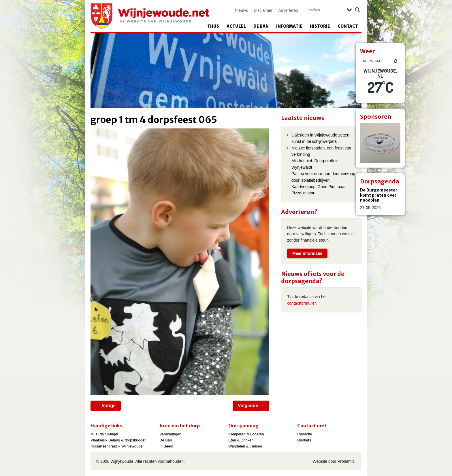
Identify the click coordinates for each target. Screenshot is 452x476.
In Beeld (166, 446)
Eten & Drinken (241, 440)
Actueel (236, 26)
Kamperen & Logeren (246, 434)
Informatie (289, 26)
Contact (348, 26)
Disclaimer (263, 10)
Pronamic (346, 461)
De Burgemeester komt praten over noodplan (379, 195)
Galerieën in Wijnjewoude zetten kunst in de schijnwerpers (320, 138)
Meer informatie (307, 253)
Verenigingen (170, 434)
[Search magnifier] (357, 10)
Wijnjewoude (150, 16)
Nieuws (241, 10)
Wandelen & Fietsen (245, 446)
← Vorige (106, 406)
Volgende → (251, 406)
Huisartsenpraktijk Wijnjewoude (117, 446)
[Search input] (326, 10)
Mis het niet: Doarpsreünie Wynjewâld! (315, 164)
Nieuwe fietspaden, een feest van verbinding (321, 151)
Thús (213, 26)
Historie (320, 26)
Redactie (305, 434)
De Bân (261, 26)
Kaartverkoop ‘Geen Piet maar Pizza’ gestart (319, 190)
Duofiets (304, 440)
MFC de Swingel (104, 434)
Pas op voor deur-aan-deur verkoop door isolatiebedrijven (323, 177)
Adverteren (288, 10)
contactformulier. (302, 303)
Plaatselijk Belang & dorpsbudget (118, 440)
